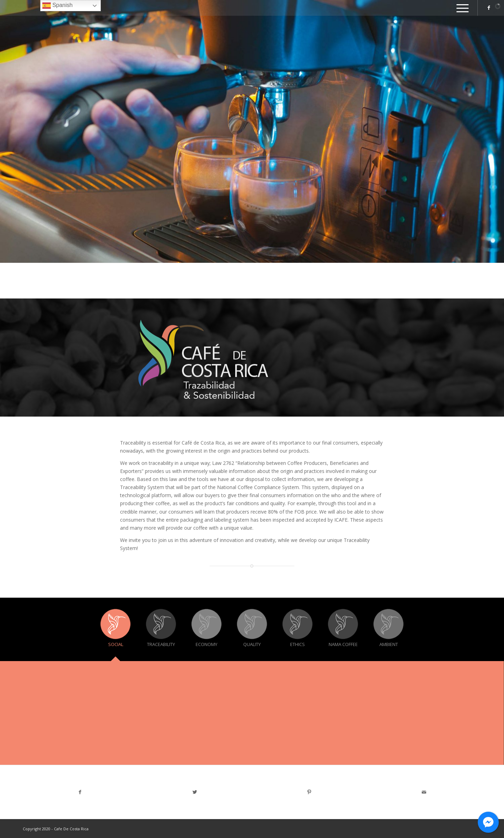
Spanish (57, 6)
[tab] (115, 632)
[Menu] (460, 8)
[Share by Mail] (424, 792)
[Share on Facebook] (80, 792)
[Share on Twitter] (195, 792)
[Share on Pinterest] (309, 792)
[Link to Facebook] (489, 8)
